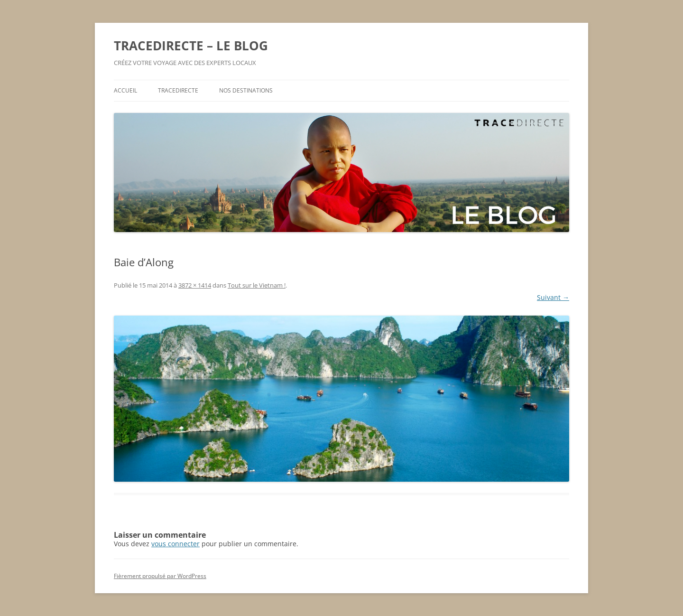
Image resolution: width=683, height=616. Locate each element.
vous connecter (175, 544)
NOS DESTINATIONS (246, 90)
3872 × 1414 (195, 285)
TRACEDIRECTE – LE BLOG (191, 46)
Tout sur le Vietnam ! (257, 285)
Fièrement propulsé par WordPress (160, 576)
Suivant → (553, 297)
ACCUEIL (125, 90)
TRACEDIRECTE (178, 90)
